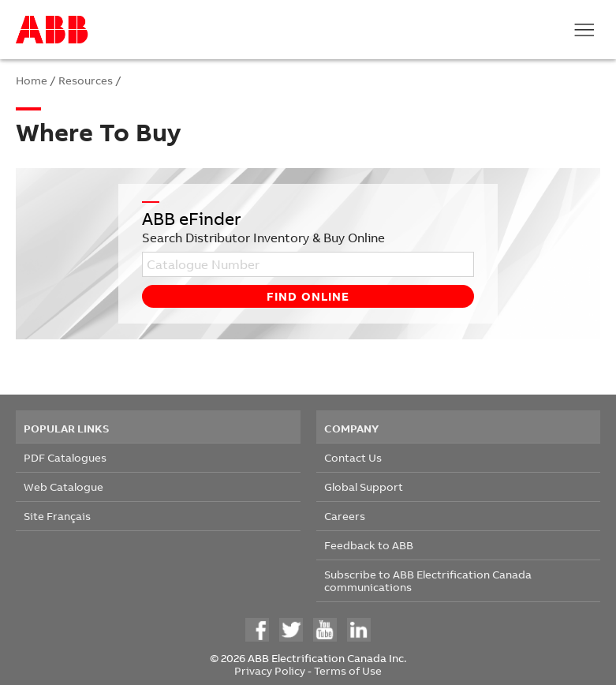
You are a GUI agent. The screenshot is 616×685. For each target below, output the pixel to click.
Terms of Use (348, 670)
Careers (345, 516)
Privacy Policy (270, 670)
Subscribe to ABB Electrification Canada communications (428, 580)
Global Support (364, 487)
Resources (86, 80)
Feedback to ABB (369, 545)
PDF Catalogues (65, 457)
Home (32, 80)
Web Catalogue (63, 487)
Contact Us (353, 457)
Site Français (57, 516)
